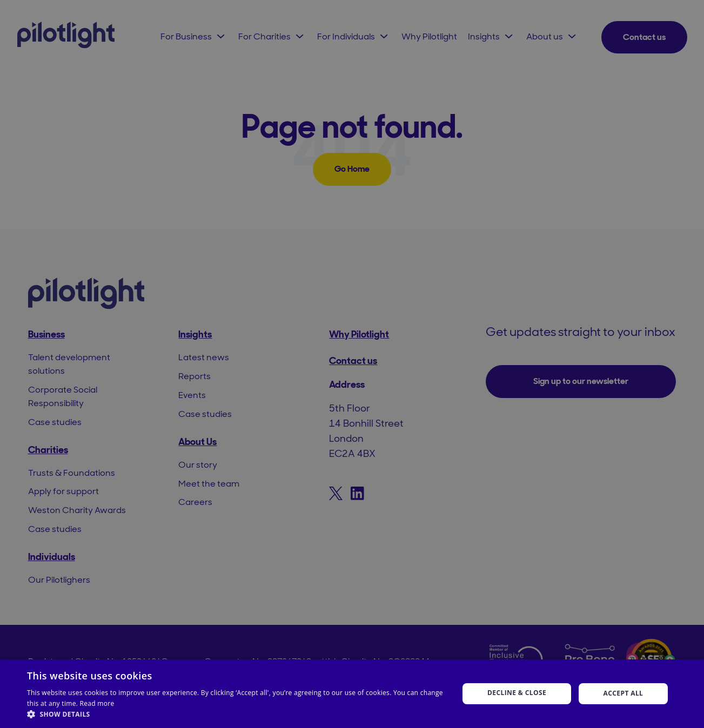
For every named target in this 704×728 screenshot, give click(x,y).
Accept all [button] (623, 693)
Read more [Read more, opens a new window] (97, 703)
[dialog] (352, 364)
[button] (236, 714)
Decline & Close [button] (517, 693)
